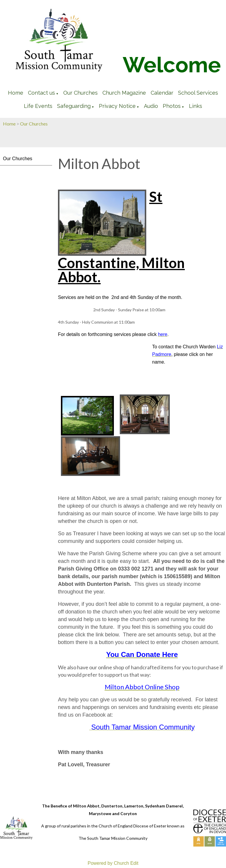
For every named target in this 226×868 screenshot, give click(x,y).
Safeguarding (74, 106)
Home (16, 93)
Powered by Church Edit (113, 863)
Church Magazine (124, 93)
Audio (151, 106)
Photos (172, 106)
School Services (198, 93)
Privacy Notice (117, 106)
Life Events (38, 106)
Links (196, 106)
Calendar (162, 93)
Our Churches (80, 93)
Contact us (41, 93)
